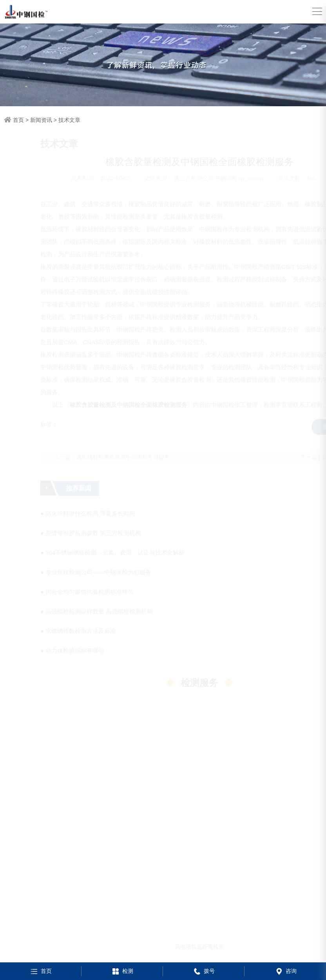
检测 (122, 971)
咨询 (285, 971)
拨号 (204, 971)
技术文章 (69, 120)
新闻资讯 (41, 120)
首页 (18, 120)
